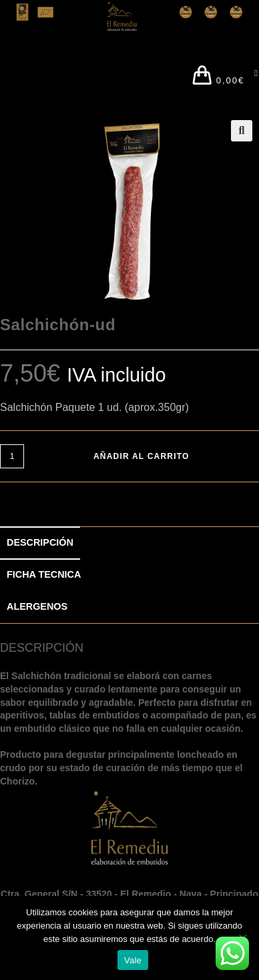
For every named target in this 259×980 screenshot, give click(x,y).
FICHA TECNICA (44, 574)
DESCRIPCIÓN (40, 542)
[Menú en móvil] (252, 77)
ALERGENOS (37, 606)
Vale (133, 960)
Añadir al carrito (142, 456)
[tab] (129, 543)
